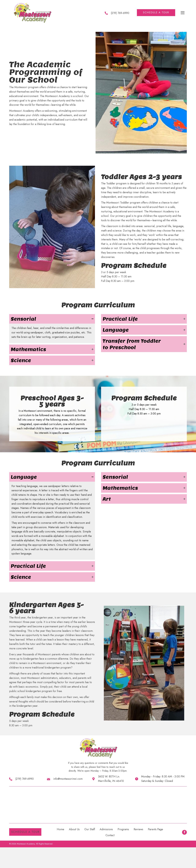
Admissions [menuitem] (106, 829)
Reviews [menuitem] (138, 829)
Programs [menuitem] (123, 829)
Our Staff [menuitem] (90, 829)
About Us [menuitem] (74, 829)
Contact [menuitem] (110, 835)
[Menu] (183, 13)
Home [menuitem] (60, 829)
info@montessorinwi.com (68, 779)
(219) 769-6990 (120, 13)
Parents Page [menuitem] (155, 829)
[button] (156, 13)
